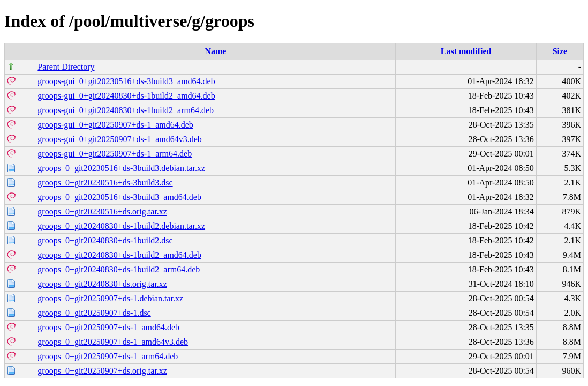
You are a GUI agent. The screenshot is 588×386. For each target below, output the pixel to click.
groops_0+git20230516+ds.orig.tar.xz (102, 211)
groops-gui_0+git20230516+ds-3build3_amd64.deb (126, 81)
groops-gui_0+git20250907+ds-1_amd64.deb (115, 125)
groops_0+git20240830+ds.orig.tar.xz (102, 284)
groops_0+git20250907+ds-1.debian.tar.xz (110, 298)
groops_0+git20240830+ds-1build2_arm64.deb (119, 269)
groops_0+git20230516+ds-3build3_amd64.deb (119, 197)
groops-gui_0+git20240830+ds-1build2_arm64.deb (126, 110)
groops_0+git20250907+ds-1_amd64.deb (108, 327)
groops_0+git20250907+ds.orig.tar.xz (102, 371)
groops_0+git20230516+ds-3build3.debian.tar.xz (121, 168)
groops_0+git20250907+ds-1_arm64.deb (108, 356)
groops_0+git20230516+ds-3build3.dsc (105, 183)
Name (215, 51)
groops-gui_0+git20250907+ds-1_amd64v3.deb (119, 139)
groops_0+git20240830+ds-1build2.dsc (105, 240)
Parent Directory (66, 67)
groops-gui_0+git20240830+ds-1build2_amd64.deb (126, 96)
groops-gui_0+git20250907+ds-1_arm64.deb (115, 154)
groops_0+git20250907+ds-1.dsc (94, 313)
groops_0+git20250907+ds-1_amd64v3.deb (113, 342)
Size (560, 51)
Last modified (466, 51)
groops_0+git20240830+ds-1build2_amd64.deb (119, 255)
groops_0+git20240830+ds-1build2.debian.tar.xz (121, 226)
